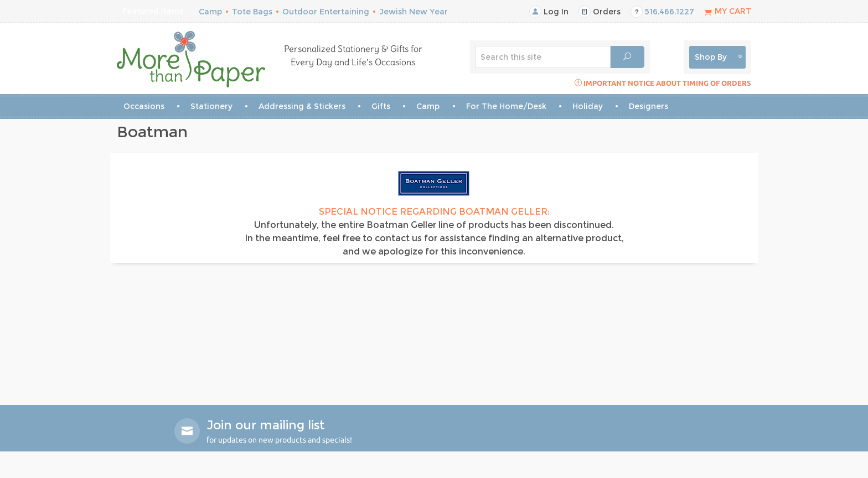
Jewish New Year (414, 12)
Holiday (588, 106)
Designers (649, 106)
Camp (210, 12)
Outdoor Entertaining (326, 12)
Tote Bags (252, 12)
